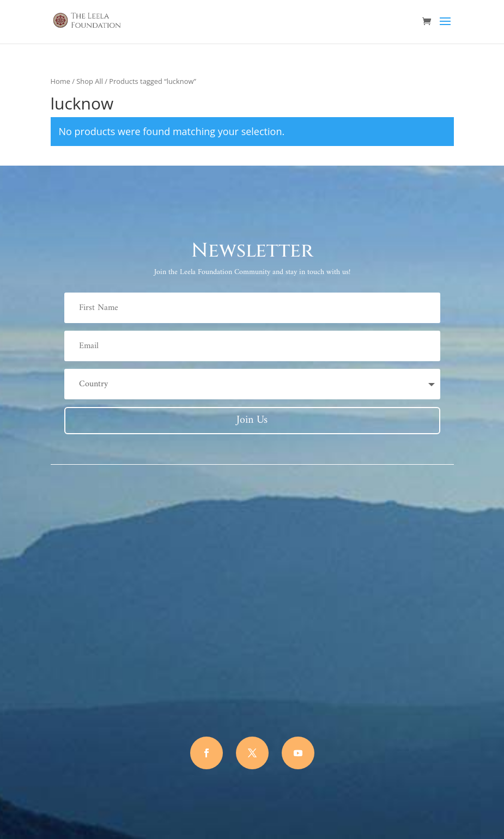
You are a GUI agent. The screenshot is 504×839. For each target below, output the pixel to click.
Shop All (90, 81)
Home (60, 81)
